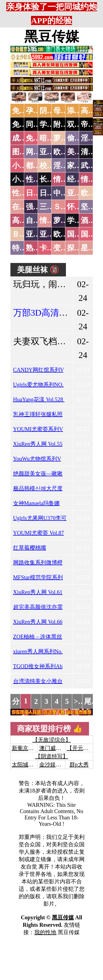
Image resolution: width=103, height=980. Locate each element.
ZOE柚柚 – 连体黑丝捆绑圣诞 (49, 637)
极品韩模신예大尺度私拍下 (46, 488)
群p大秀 (79, 765)
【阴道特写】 (52, 756)
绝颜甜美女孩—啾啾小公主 (46, 474)
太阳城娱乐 (26, 765)
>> (78, 701)
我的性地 (45, 932)
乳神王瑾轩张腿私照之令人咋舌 (52, 414)
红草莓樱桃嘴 (30, 548)
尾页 (91, 701)
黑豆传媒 (52, 37)
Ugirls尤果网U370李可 (40, 518)
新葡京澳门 (26, 748)
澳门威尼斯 (53, 748)
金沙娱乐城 (53, 765)
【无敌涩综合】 (52, 740)
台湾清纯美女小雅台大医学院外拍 (54, 681)
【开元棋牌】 (83, 748)
